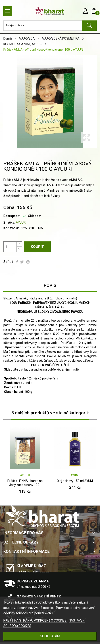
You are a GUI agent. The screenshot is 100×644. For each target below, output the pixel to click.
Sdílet (17, 262)
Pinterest (28, 262)
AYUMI (75, 475)
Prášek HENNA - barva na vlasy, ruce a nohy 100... (25, 483)
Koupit (37, 247)
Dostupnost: (12, 216)
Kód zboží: (11, 228)
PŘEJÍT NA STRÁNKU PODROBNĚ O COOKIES (35, 620)
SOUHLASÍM (50, 636)
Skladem (35, 216)
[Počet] (10, 247)
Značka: (9, 223)
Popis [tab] (50, 285)
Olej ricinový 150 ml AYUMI (75, 481)
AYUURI (21, 223)
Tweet (22, 262)
